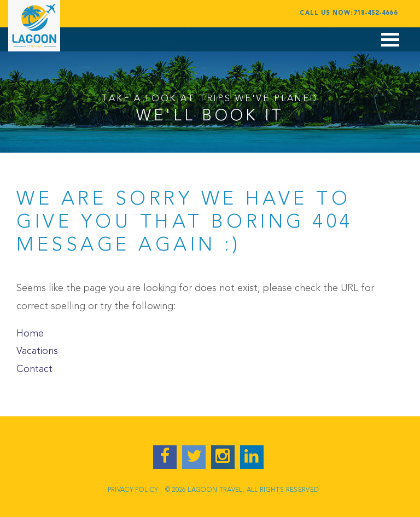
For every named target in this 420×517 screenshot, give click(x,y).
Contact (34, 369)
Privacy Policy (133, 490)
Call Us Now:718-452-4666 (348, 13)
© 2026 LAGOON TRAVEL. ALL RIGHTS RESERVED (242, 490)
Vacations (37, 351)
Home (30, 334)
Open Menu (390, 45)
